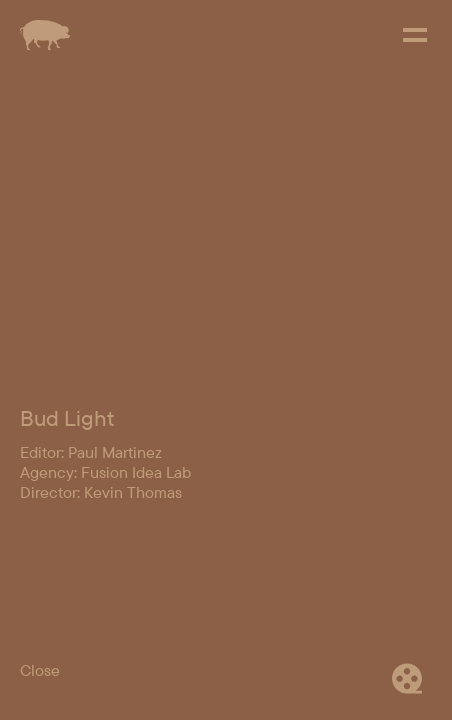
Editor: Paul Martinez (91, 611)
